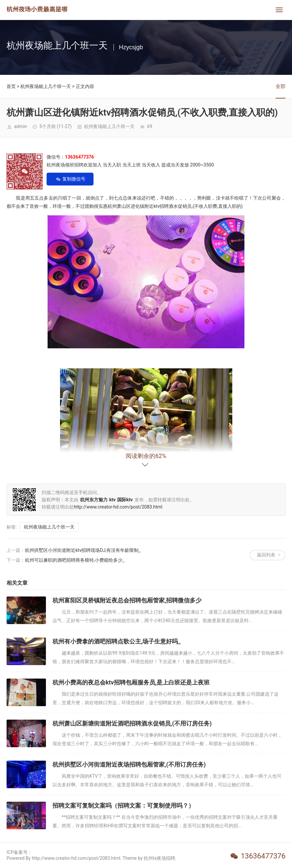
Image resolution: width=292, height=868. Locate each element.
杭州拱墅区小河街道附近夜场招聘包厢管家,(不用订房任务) (129, 764)
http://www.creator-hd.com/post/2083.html (118, 507)
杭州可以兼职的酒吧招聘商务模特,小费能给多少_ (75, 560)
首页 (11, 86)
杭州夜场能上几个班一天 (46, 86)
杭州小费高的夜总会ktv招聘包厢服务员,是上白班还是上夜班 (131, 682)
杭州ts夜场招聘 (159, 858)
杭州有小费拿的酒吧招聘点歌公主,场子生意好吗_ (116, 641)
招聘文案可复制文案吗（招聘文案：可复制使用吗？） (123, 805)
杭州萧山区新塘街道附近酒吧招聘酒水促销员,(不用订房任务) (132, 723)
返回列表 (266, 555)
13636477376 (263, 856)
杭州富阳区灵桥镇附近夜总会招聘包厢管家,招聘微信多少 (127, 600)
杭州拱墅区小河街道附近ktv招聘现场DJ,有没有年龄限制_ (83, 550)
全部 (281, 86)
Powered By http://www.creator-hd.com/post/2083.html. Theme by (75, 858)
